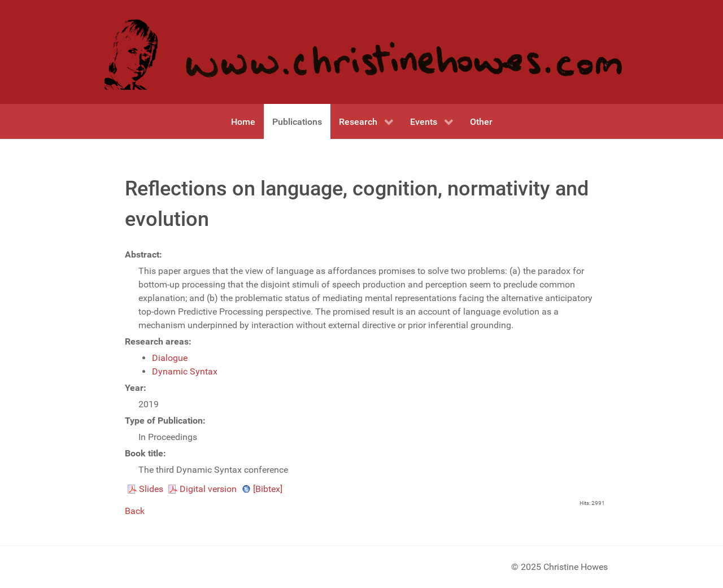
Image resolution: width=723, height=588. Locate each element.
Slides (151, 489)
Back (135, 511)
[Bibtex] (268, 489)
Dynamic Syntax (185, 371)
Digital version (208, 489)
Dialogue (170, 358)
